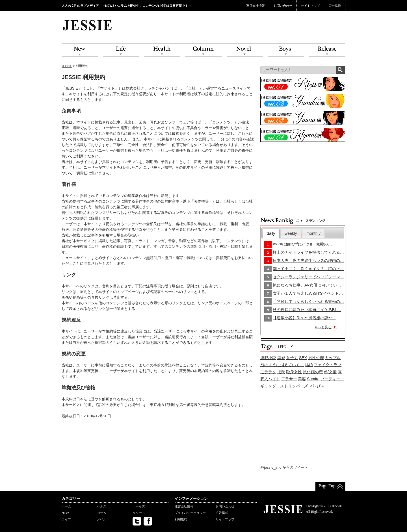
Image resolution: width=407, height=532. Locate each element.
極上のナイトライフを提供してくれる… (308, 252)
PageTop (330, 487)
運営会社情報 (256, 6)
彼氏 (281, 372)
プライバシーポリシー (190, 513)
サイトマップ (310, 6)
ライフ (66, 519)
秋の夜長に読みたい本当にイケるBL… (307, 310)
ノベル (102, 519)
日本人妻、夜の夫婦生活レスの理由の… (308, 260)
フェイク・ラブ (328, 365)
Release (327, 51)
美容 (302, 379)
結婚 (309, 365)
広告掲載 (335, 6)
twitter (137, 521)
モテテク (268, 372)
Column (203, 51)
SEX (303, 358)
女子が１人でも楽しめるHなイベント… (308, 293)
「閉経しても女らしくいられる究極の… (308, 301)
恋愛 (281, 358)
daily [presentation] (271, 233)
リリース (139, 513)
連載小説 (268, 358)
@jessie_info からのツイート (284, 467)
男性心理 (316, 358)
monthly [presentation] (313, 233)
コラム (102, 513)
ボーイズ (139, 506)
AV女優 (330, 372)
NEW (80, 51)
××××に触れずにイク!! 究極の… (302, 244)
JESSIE (67, 66)
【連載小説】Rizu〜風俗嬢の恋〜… (305, 318)
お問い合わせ (283, 6)
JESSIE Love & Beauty (88, 25)
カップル (333, 358)
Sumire (313, 379)
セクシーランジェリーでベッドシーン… (308, 277)
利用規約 (181, 519)
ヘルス (102, 506)
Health (162, 51)
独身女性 (294, 372)
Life (121, 51)
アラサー (289, 379)
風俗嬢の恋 (313, 372)
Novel (245, 51)
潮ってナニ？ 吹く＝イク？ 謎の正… (308, 269)
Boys (286, 51)
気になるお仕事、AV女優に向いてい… (307, 285)
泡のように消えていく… (282, 365)
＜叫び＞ (317, 386)
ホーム (66, 506)
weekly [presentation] (291, 233)
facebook (148, 521)
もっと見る (327, 327)
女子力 (292, 358)
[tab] (271, 234)
